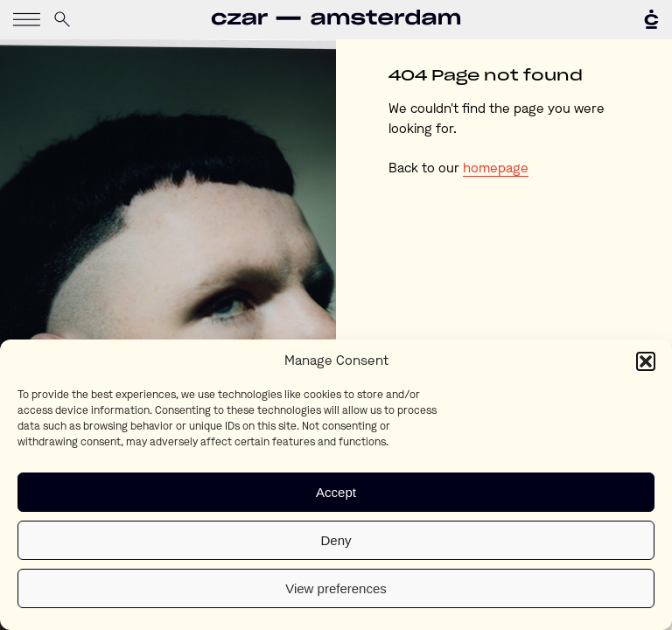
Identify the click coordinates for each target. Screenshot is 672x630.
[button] (646, 361)
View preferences (336, 588)
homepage (496, 169)
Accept (336, 492)
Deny (336, 540)
